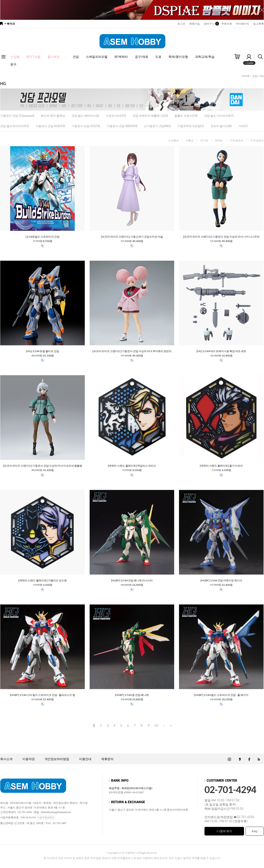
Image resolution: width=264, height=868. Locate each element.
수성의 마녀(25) (116, 116)
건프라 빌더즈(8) (221, 126)
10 (156, 725)
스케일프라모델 (97, 57)
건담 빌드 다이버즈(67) (219, 116)
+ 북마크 (10, 24)
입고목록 (259, 24)
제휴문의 (107, 759)
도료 (158, 57)
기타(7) (243, 126)
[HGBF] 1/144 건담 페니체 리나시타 (132, 580)
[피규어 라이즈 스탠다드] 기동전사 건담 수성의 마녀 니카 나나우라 (221, 237)
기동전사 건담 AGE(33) (50, 126)
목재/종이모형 (178, 57)
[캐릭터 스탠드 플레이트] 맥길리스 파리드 (132, 466)
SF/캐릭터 (121, 57)
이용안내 (85, 759)
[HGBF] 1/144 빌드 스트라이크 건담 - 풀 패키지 (221, 695)
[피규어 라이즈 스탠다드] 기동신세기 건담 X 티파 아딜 (132, 237)
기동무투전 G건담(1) (191, 126)
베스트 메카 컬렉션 (53, 116)
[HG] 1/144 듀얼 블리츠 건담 (43, 351)
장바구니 (211, 24)
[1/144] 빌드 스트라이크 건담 (43, 237)
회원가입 (195, 24)
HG (262, 76)
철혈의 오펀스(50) (186, 116)
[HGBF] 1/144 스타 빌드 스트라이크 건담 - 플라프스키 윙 (42, 695)
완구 (13, 64)
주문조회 (227, 24)
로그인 (181, 24)
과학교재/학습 (205, 57)
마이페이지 (243, 24)
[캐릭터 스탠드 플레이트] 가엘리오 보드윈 (43, 580)
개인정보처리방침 (57, 759)
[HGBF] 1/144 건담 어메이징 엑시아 (221, 580)
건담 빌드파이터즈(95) (15, 126)
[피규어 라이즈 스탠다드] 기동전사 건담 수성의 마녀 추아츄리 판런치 (132, 351)
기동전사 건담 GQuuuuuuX (17, 116)
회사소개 (6, 759)
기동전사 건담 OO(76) (86, 126)
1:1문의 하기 (224, 831)
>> (170, 725)
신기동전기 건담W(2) (157, 126)
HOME (246, 76)
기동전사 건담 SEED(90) (122, 126)
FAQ (254, 831)
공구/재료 (142, 57)
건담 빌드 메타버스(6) (85, 116)
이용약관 (29, 759)
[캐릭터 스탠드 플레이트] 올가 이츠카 (221, 466)
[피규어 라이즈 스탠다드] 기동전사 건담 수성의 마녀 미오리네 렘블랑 (43, 466)
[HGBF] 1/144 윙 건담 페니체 (132, 695)
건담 (76, 57)
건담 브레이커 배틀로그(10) (150, 116)
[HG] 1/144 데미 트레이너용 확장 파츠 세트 (221, 351)
